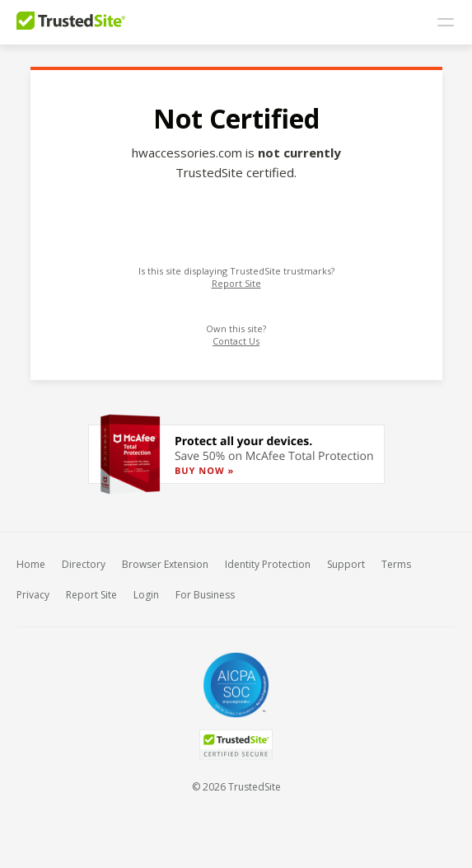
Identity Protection (268, 564)
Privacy (33, 595)
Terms (396, 564)
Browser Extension (165, 564)
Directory (84, 564)
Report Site (236, 283)
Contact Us (236, 341)
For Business (205, 595)
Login (146, 595)
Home (31, 564)
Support (346, 564)
